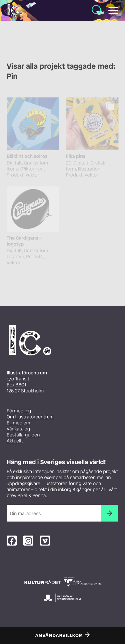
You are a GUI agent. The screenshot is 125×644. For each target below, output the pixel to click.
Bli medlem (18, 423)
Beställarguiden (23, 435)
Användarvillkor (59, 636)
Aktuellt (15, 441)
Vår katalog (18, 429)
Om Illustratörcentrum (30, 417)
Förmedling (19, 411)
